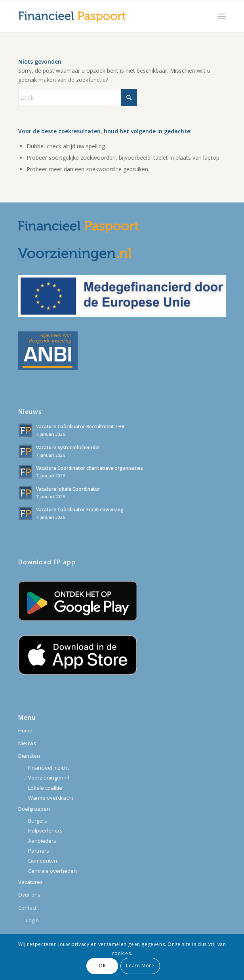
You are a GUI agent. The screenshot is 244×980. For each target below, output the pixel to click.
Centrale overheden (52, 871)
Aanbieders (42, 841)
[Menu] (222, 16)
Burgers (38, 821)
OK (102, 966)
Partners (39, 851)
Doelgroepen (34, 809)
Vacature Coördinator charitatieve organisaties (90, 468)
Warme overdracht (51, 798)
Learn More (140, 966)
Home (25, 730)
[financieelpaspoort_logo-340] (101, 16)
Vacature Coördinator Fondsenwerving (80, 509)
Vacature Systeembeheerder (68, 447)
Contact (27, 908)
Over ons (29, 895)
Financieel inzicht (49, 768)
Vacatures (30, 882)
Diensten (29, 756)
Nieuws (27, 743)
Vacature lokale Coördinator (68, 489)
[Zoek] (78, 97)
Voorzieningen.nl (49, 778)
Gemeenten (43, 861)
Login (32, 920)
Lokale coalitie (45, 788)
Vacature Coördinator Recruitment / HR (80, 426)
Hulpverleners (45, 831)
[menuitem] (222, 16)
